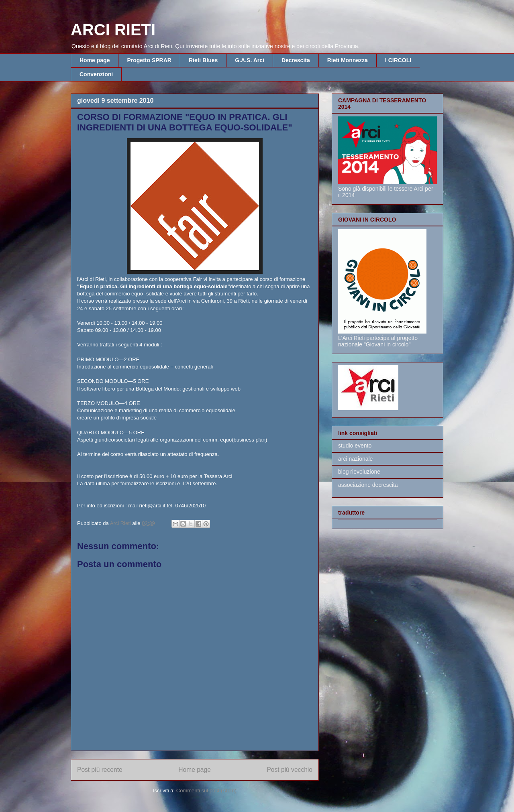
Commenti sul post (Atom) (206, 791)
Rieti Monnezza (348, 60)
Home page (95, 60)
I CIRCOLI (398, 60)
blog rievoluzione (359, 472)
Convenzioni (96, 74)
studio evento (355, 446)
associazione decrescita (368, 485)
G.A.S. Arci (250, 60)
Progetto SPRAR (149, 60)
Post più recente (100, 770)
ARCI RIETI (113, 30)
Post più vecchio (290, 770)
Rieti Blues (203, 60)
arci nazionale (355, 459)
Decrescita (296, 60)
